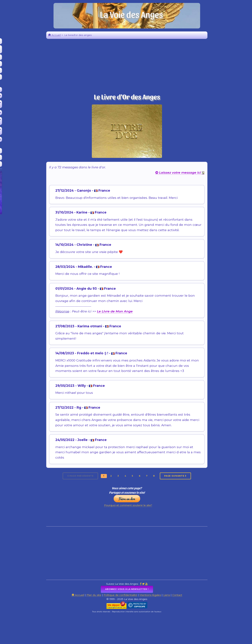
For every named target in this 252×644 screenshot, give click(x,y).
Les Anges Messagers (24, 71)
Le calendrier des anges (24, 65)
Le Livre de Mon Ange (134, 322)
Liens (197, 619)
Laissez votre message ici (199, 184)
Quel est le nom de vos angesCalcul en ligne (24, 50)
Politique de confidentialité (138, 619)
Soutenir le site (24, 152)
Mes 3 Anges (24, 58)
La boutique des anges (24, 78)
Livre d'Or (24, 158)
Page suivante (207, 488)
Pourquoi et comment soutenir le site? (148, 523)
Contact (210, 619)
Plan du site (104, 619)
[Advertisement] (24, 282)
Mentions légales (176, 619)
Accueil (24, 42)
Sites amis (24, 165)
